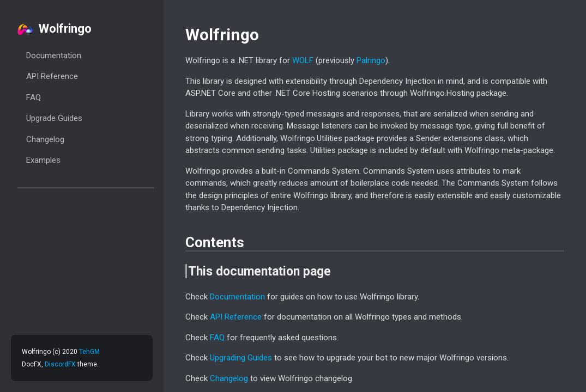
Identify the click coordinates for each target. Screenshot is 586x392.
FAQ (34, 97)
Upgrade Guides (54, 118)
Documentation (54, 56)
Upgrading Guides (241, 358)
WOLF (303, 60)
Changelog (45, 139)
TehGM (89, 352)
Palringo (371, 60)
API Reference (52, 76)
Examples (43, 160)
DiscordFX (60, 364)
